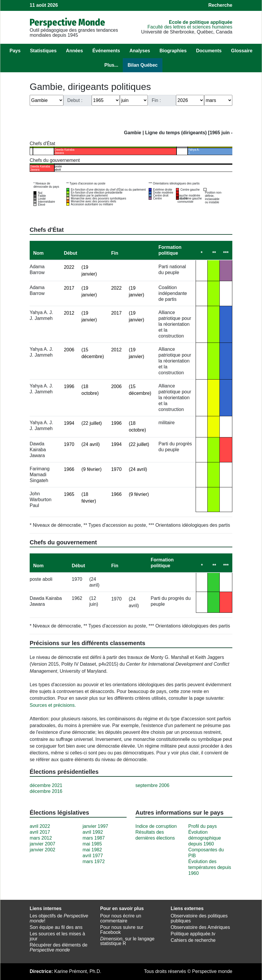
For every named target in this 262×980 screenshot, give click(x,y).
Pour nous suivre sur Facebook (122, 930)
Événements (106, 51)
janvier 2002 (42, 850)
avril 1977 (93, 856)
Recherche (220, 5)
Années (75, 51)
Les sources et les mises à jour (57, 936)
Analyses (140, 51)
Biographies (173, 51)
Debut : (75, 100)
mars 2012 (41, 838)
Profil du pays (203, 826)
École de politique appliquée (201, 22)
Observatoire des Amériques (200, 927)
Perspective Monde (67, 22)
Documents (209, 51)
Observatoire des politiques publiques (199, 918)
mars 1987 (94, 838)
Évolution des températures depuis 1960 (210, 867)
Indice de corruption (156, 826)
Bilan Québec (142, 65)
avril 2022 (40, 826)
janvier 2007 (42, 844)
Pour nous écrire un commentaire (121, 918)
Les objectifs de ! (59, 918)
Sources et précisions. (53, 705)
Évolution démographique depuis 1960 (205, 838)
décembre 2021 (46, 785)
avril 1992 (93, 832)
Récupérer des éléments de (59, 947)
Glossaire (242, 51)
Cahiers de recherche (193, 940)
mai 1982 (92, 850)
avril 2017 (40, 832)
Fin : (156, 100)
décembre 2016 (46, 791)
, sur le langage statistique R (127, 941)
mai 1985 (92, 844)
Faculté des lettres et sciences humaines (190, 27)
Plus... (111, 65)
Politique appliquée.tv (193, 934)
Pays (15, 51)
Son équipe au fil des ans (56, 927)
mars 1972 (94, 861)
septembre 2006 (152, 785)
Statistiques (43, 51)
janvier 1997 (95, 826)
